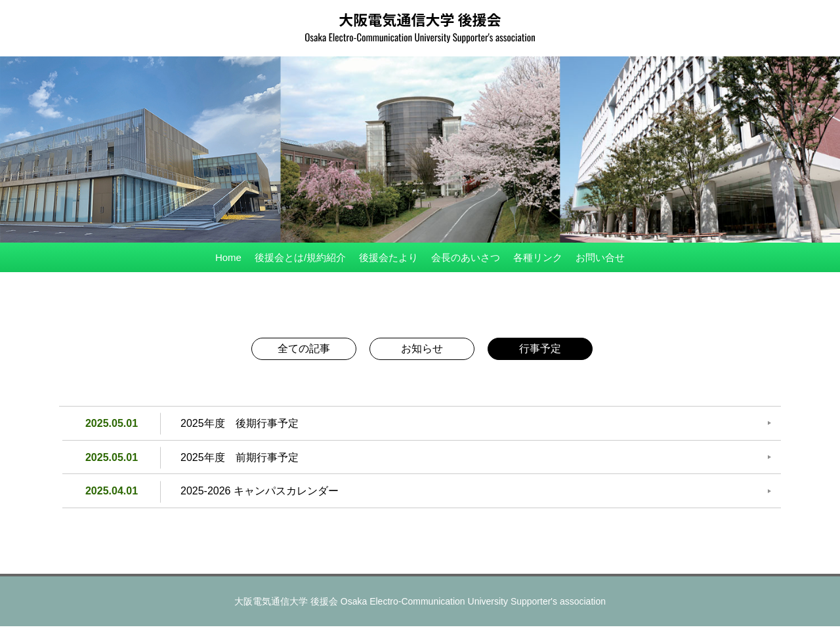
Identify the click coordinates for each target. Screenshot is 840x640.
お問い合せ (600, 257)
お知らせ (422, 349)
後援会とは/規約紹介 (300, 257)
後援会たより (388, 257)
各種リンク (538, 257)
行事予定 (540, 349)
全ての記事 (304, 349)
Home (228, 257)
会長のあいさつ (466, 257)
